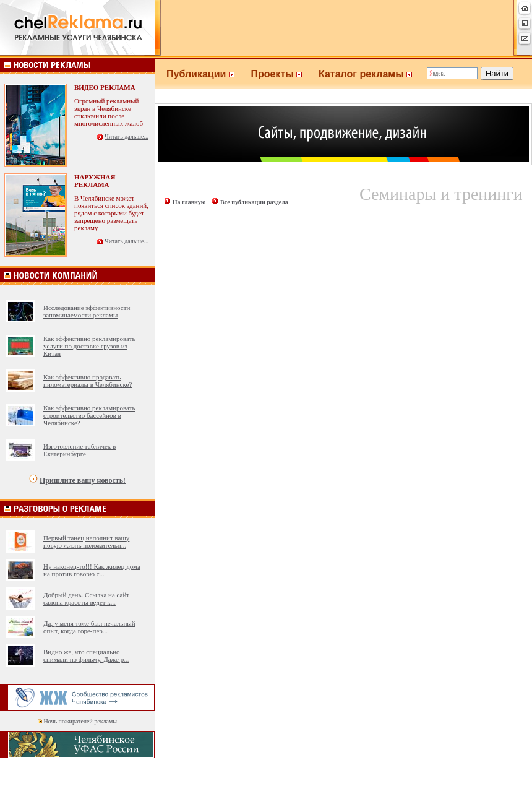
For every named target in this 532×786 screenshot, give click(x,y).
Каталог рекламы (371, 74)
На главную (189, 202)
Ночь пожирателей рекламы (80, 721)
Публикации (208, 74)
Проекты (285, 74)
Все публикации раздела (254, 202)
